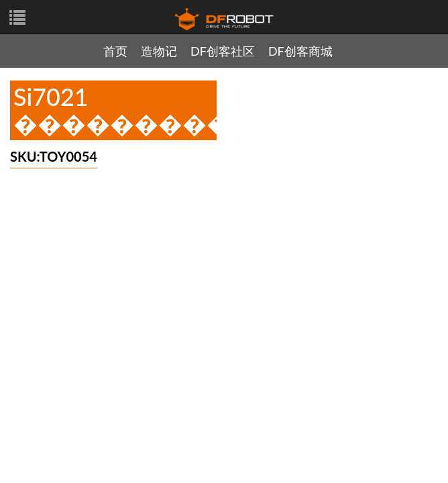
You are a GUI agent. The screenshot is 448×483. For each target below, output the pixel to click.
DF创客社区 (223, 51)
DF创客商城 (300, 51)
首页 (115, 51)
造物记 (159, 51)
